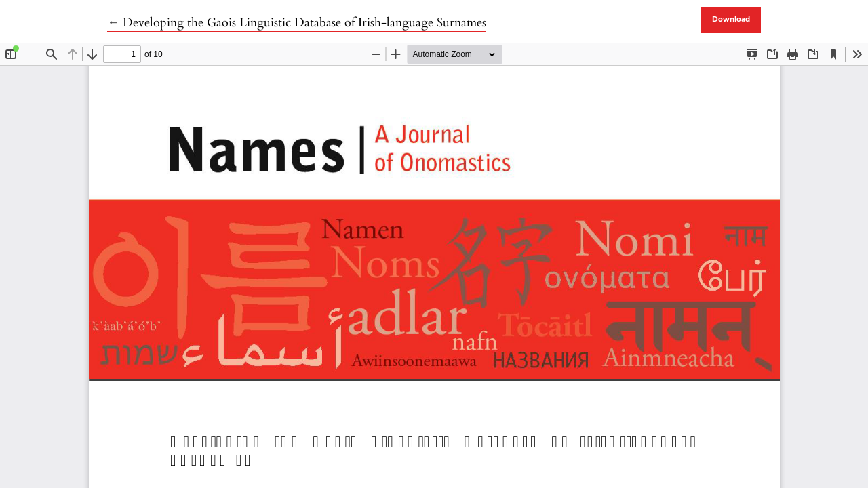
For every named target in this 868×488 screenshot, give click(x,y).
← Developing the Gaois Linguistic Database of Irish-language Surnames (297, 23)
